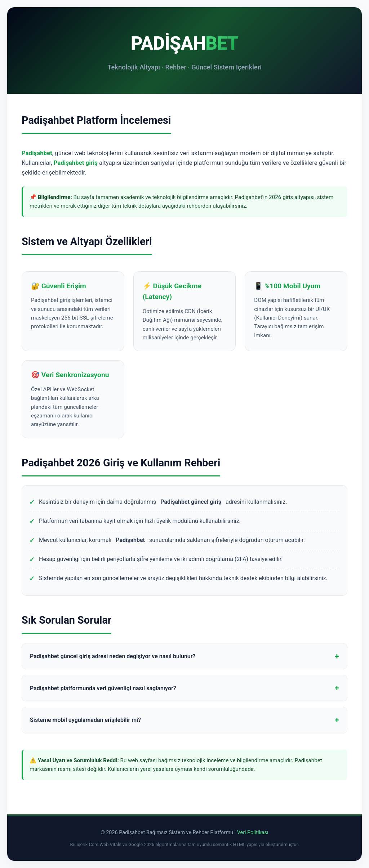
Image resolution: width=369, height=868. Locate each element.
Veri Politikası (253, 833)
